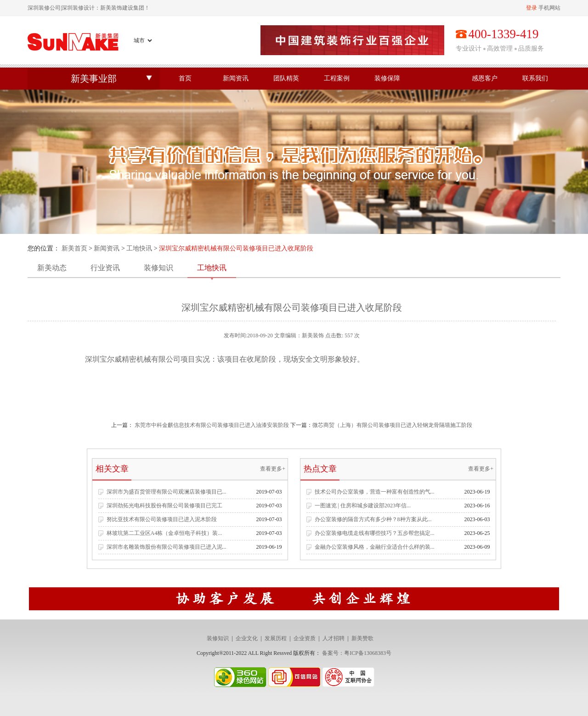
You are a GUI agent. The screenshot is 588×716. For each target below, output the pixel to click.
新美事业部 (94, 79)
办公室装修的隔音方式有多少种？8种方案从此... (373, 519)
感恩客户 (485, 78)
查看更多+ (273, 469)
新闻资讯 (236, 78)
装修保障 (387, 78)
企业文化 (247, 638)
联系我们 (535, 78)
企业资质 (305, 638)
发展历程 (276, 638)
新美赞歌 (362, 638)
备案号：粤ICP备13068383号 (357, 653)
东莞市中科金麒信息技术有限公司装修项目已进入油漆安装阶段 (212, 425)
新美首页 (74, 248)
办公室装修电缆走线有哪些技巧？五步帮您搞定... (375, 533)
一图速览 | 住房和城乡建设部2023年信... (363, 506)
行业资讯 (105, 268)
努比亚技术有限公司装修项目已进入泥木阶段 (162, 519)
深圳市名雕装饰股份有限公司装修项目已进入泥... (167, 547)
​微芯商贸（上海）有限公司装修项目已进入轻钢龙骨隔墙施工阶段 (392, 425)
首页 (185, 78)
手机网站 (549, 8)
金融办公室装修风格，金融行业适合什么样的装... (375, 547)
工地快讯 (139, 248)
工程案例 (337, 78)
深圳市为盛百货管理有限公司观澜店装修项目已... (167, 492)
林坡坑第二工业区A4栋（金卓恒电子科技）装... (164, 533)
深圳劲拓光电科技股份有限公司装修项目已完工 (164, 506)
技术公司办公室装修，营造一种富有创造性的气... (375, 492)
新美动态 (52, 268)
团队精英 (286, 78)
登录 (531, 8)
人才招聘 (334, 638)
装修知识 (158, 268)
